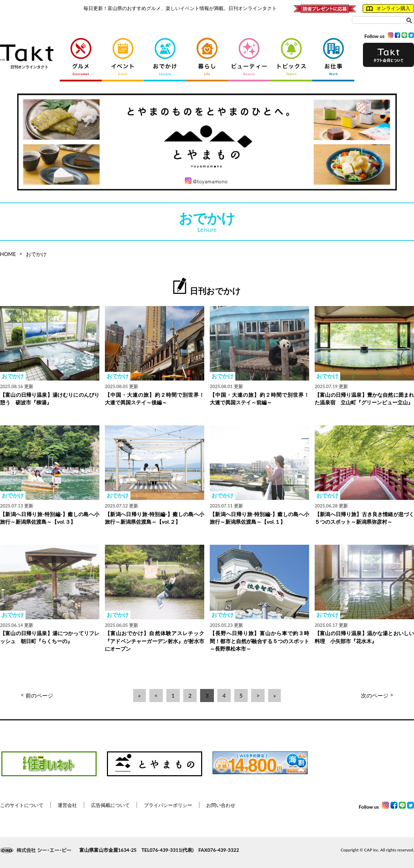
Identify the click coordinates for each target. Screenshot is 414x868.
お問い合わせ (221, 805)
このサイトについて (22, 805)
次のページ (377, 695)
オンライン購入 (388, 8)
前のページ (37, 695)
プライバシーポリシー (168, 805)
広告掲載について (110, 805)
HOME (8, 254)
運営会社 (67, 805)
